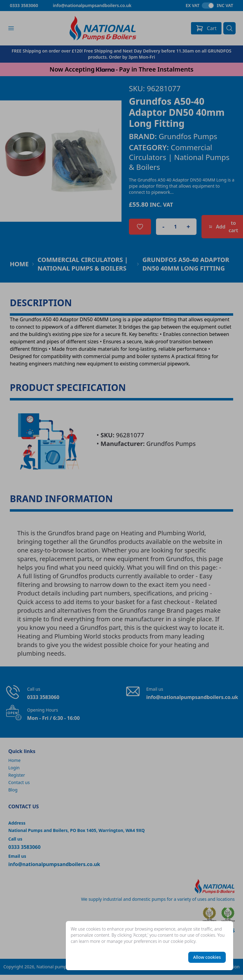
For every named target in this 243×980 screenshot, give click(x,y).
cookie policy (183, 941)
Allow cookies (207, 957)
